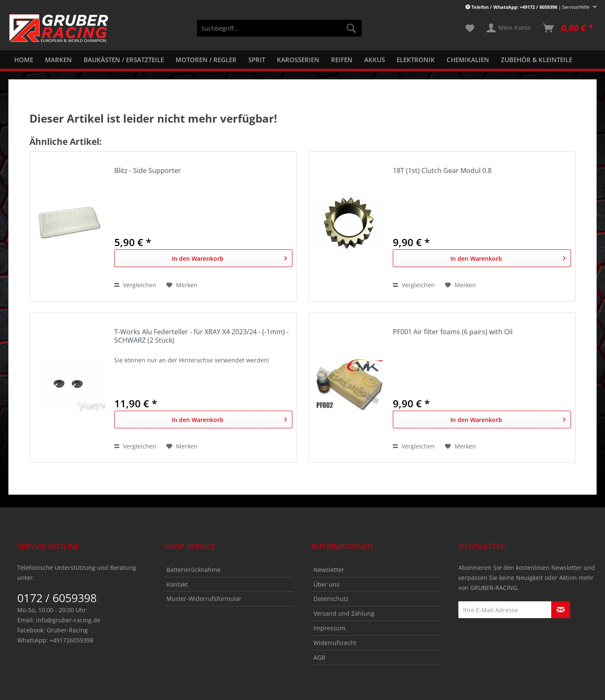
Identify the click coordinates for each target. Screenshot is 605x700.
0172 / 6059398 (57, 598)
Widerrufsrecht (335, 643)
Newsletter (329, 570)
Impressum (329, 628)
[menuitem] (279, 32)
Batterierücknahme (193, 570)
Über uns (326, 584)
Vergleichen (135, 285)
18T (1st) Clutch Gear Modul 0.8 (442, 171)
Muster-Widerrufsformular (204, 599)
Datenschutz (331, 599)
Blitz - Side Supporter (148, 171)
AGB (319, 657)
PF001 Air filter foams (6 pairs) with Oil (453, 332)
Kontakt (177, 584)
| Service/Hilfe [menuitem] (528, 7)
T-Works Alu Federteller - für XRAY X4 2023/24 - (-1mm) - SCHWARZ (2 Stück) (201, 336)
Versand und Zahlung (344, 613)
